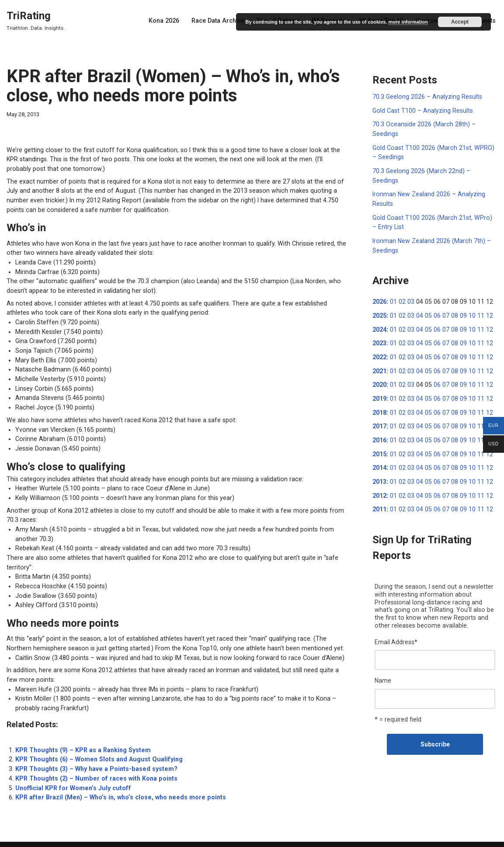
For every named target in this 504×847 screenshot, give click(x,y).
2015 (379, 437)
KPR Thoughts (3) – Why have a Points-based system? (94, 753)
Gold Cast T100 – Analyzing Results (421, 110)
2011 (379, 492)
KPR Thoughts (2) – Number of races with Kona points (93, 762)
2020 (379, 370)
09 (459, 302)
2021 (379, 356)
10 (468, 302)
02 (401, 288)
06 (434, 302)
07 (443, 302)
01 (393, 288)
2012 (379, 478)
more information (408, 22)
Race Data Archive (223, 21)
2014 (379, 451)
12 (484, 302)
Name (383, 661)
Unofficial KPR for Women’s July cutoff (71, 771)
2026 (379, 288)
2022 (379, 343)
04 (418, 302)
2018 (379, 397)
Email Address (396, 623)
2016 (379, 424)
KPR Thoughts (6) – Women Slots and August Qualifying (96, 743)
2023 (379, 329)
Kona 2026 (170, 21)
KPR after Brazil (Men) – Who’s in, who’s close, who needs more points (116, 780)
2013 (379, 465)
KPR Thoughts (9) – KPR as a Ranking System (81, 734)
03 (410, 288)
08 (451, 302)
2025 (379, 302)
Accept (460, 22)
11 (476, 302)
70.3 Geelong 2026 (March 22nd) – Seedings (433, 169)
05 (426, 302)
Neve (14, 837)
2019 (379, 383)
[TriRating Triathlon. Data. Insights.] (36, 20)
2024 (379, 316)
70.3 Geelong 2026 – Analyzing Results (426, 97)
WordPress (74, 837)
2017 (379, 410)
